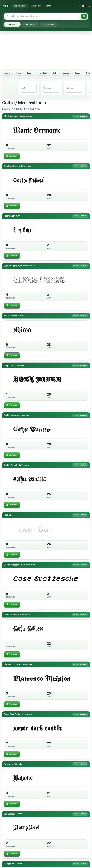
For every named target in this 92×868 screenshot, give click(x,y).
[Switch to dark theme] (84, 6)
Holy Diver (9, 365)
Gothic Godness (11, 615)
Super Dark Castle (12, 714)
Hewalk (7, 864)
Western (70, 73)
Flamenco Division (12, 664)
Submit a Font (20, 6)
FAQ (40, 6)
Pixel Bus (8, 515)
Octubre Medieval (12, 166)
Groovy (35, 73)
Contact (47, 6)
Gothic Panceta (11, 465)
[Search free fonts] (42, 16)
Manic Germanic (12, 116)
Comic (23, 73)
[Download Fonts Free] (6, 6)
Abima (7, 316)
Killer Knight (10, 216)
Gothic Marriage (11, 415)
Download (12, 156)
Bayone (7, 764)
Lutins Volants (11, 266)
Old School (47, 73)
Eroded (82, 73)
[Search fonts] (84, 16)
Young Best (9, 814)
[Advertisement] (46, 50)
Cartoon (12, 73)
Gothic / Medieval (80, 116)
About (33, 6)
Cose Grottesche (12, 565)
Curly (59, 73)
